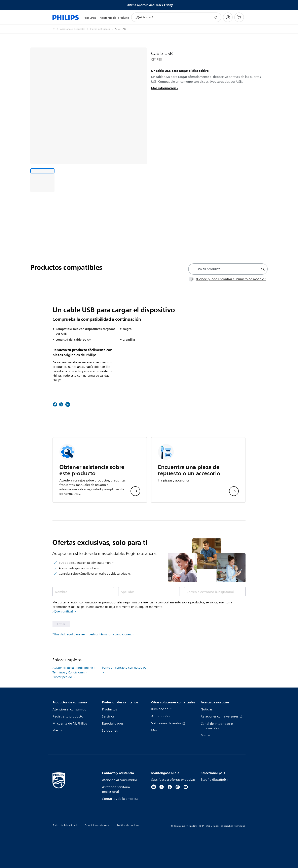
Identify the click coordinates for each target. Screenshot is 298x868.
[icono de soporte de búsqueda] (216, 18)
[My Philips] (228, 17)
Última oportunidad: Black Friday (150, 5)
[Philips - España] (56, 29)
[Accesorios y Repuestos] (75, 29)
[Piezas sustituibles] (102, 29)
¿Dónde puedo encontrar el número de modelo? (231, 279)
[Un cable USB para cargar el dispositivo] (42, 180)
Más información (163, 88)
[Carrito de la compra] (239, 17)
